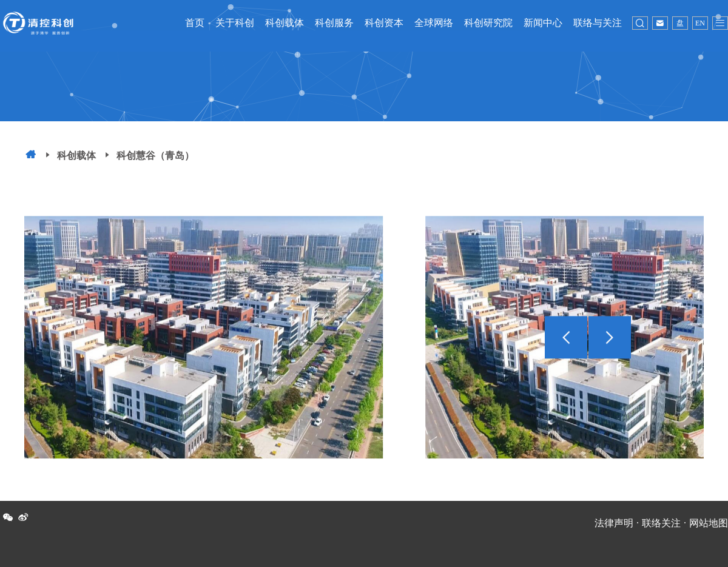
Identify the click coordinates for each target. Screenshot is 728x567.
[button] (610, 345)
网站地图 (709, 523)
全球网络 (434, 23)
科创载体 (285, 23)
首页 (195, 23)
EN (700, 23)
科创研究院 (488, 23)
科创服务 (334, 23)
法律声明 (614, 523)
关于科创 (235, 23)
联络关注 (661, 523)
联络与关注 (598, 23)
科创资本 (384, 23)
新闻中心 (543, 23)
